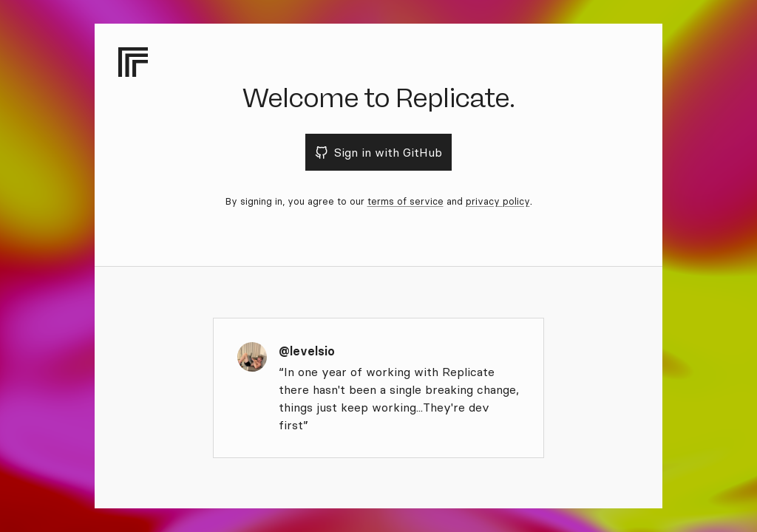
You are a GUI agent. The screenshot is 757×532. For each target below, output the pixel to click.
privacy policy (498, 201)
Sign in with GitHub (379, 152)
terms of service (405, 201)
